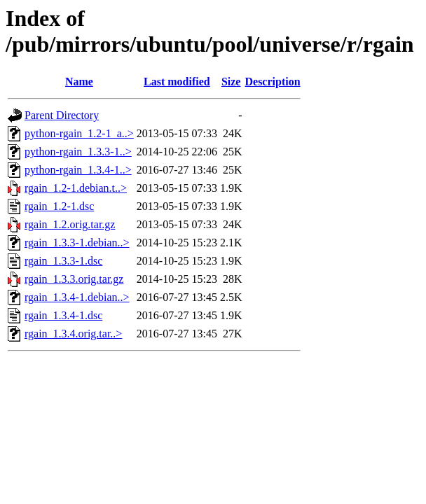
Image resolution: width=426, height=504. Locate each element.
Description (272, 82)
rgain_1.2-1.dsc (59, 206)
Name (79, 82)
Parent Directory (62, 115)
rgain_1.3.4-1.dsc (63, 315)
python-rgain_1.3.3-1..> (78, 152)
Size (231, 82)
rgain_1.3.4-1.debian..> (77, 297)
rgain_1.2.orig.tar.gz (70, 224)
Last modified (177, 82)
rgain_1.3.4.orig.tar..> (73, 334)
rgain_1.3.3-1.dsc (63, 261)
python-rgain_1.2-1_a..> (79, 133)
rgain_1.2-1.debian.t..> (76, 188)
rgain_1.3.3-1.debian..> (77, 243)
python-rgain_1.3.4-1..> (78, 170)
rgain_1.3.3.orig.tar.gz (74, 279)
